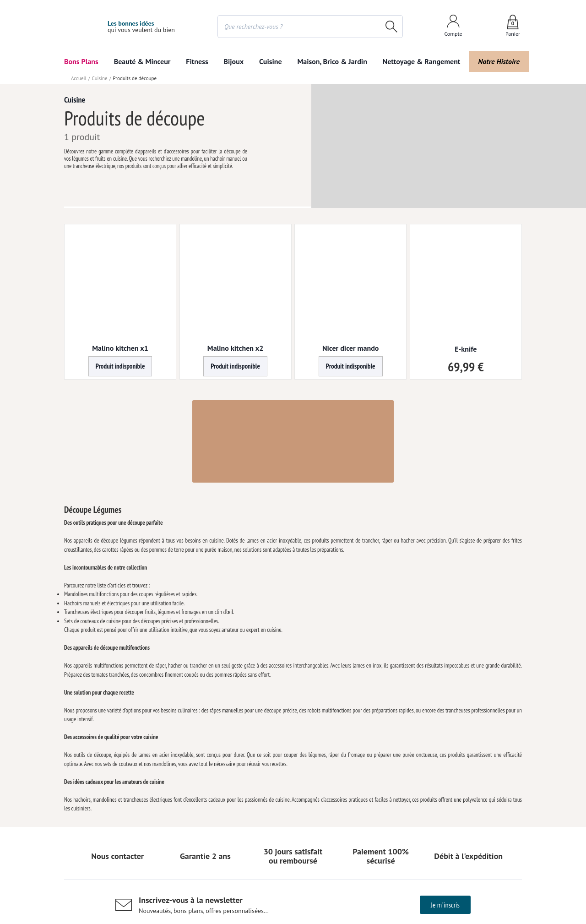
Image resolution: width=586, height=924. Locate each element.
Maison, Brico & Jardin (330, 61)
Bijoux (234, 61)
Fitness (198, 61)
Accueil (78, 78)
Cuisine (270, 61)
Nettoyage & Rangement (419, 61)
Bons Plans (81, 61)
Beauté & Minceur (142, 61)
